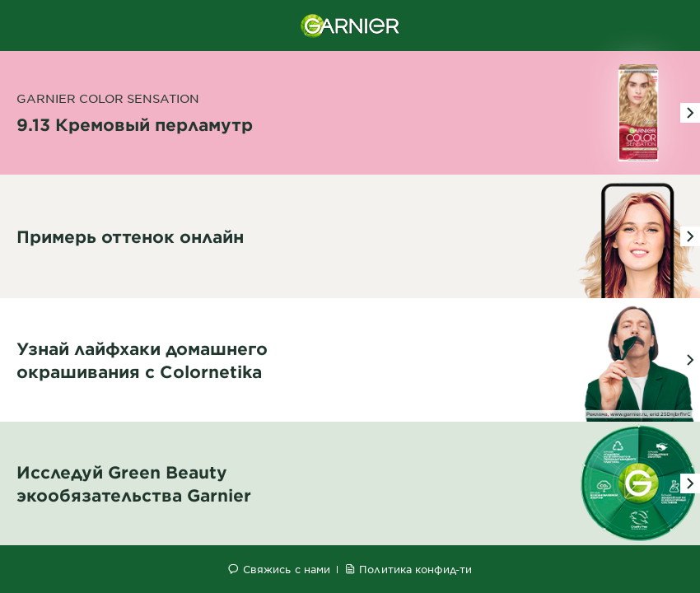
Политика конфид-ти (415, 569)
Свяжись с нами (287, 569)
